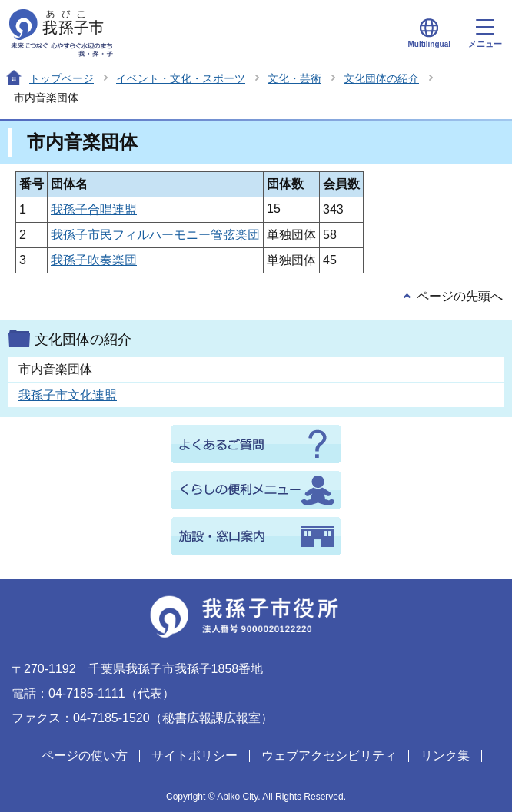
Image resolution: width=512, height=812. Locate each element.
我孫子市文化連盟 (68, 395)
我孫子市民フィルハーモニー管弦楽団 (155, 235)
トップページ (62, 78)
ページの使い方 (85, 756)
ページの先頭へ (460, 296)
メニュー (485, 34)
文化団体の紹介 (381, 78)
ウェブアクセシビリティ (329, 756)
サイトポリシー (194, 756)
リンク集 (445, 756)
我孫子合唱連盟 (94, 209)
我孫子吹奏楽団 (94, 260)
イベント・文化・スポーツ (181, 78)
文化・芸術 (294, 78)
